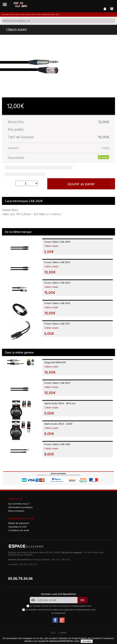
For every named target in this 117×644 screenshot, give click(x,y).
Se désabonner (58, 613)
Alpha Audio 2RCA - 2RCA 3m (60, 403)
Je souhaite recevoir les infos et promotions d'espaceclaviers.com (60, 606)
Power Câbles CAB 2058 (57, 242)
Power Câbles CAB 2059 (57, 262)
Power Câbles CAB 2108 (57, 444)
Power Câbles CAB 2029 (57, 283)
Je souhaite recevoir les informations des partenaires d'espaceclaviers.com (61, 610)
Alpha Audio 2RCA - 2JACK (58, 424)
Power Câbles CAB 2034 (57, 303)
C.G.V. (53, 633)
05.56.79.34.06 (20, 579)
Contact (63, 633)
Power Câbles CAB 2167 (57, 323)
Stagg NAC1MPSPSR (55, 362)
